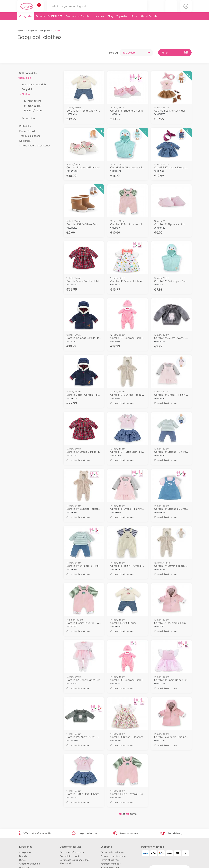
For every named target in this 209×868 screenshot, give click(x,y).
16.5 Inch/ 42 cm (32, 110)
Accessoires (28, 118)
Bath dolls (24, 126)
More (134, 22)
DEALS (56, 22)
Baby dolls (45, 31)
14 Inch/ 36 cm (31, 106)
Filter (175, 53)
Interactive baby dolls (33, 84)
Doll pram (24, 141)
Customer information (72, 852)
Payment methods (111, 864)
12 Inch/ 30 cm (31, 101)
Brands (40, 22)
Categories (26, 22)
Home (20, 31)
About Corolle (149, 22)
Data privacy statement (113, 856)
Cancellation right (69, 856)
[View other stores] (39, 8)
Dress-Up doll (26, 131)
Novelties (98, 22)
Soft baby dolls (27, 73)
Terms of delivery (110, 860)
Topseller (122, 22)
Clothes (25, 94)
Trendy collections (29, 136)
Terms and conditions (112, 852)
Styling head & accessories (34, 145)
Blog (110, 22)
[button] (171, 9)
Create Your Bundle (77, 22)
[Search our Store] (97, 9)
